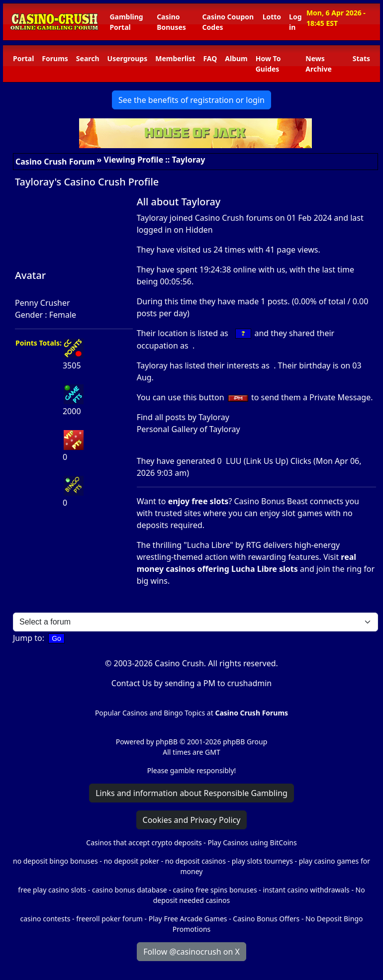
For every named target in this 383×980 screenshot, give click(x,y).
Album (236, 58)
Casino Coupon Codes (228, 22)
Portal (23, 58)
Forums (55, 58)
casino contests (46, 919)
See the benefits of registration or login (191, 100)
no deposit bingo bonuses (55, 861)
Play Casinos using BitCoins (252, 843)
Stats (361, 58)
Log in (295, 22)
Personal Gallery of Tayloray (189, 429)
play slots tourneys (262, 861)
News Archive (319, 64)
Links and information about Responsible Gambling (191, 793)
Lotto (272, 17)
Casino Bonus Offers (266, 919)
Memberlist (175, 58)
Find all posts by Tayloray (183, 417)
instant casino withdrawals (307, 890)
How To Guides (268, 64)
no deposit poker (131, 861)
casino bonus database (130, 890)
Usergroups (128, 58)
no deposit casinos (195, 861)
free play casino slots (52, 890)
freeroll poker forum (109, 919)
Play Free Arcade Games (188, 919)
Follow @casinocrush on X (191, 952)
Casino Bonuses (171, 22)
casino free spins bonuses (215, 890)
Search (88, 58)
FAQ (210, 58)
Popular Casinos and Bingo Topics (150, 713)
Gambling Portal (126, 22)
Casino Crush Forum (55, 162)
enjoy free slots (198, 501)
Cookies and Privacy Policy (192, 820)
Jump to (28, 638)
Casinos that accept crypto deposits (144, 843)
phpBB (167, 742)
